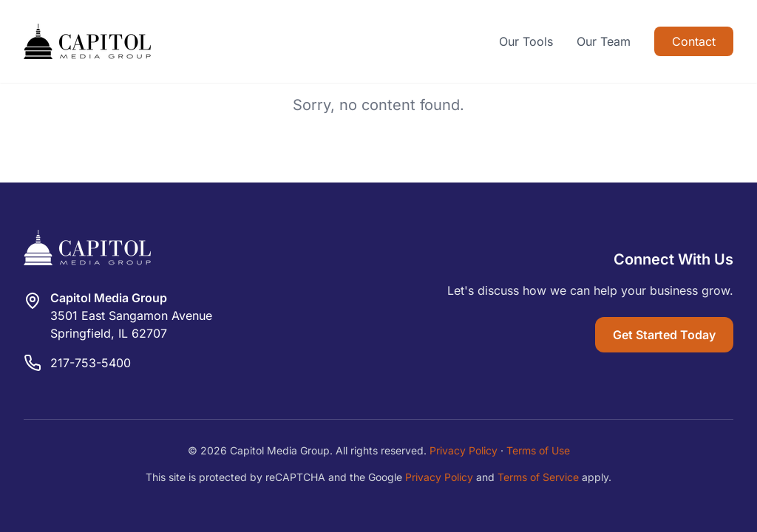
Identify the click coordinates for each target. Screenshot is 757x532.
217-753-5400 (91, 363)
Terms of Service (538, 477)
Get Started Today (664, 335)
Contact (694, 41)
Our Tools (526, 41)
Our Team (604, 41)
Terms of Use (538, 450)
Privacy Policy (464, 450)
